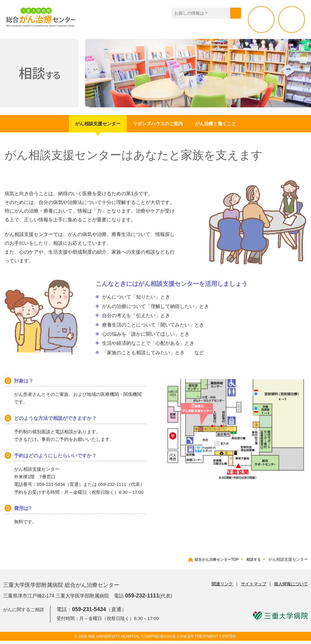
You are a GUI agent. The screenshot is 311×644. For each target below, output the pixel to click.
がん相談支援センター (83, 125)
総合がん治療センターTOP (214, 563)
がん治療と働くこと (231, 125)
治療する (292, 19)
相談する (261, 19)
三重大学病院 (280, 619)
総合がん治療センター (46, 19)
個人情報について (291, 587)
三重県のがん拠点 (170, 28)
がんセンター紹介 (119, 28)
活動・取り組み (224, 28)
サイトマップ (254, 587)
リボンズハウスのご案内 (158, 125)
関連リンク (222, 587)
